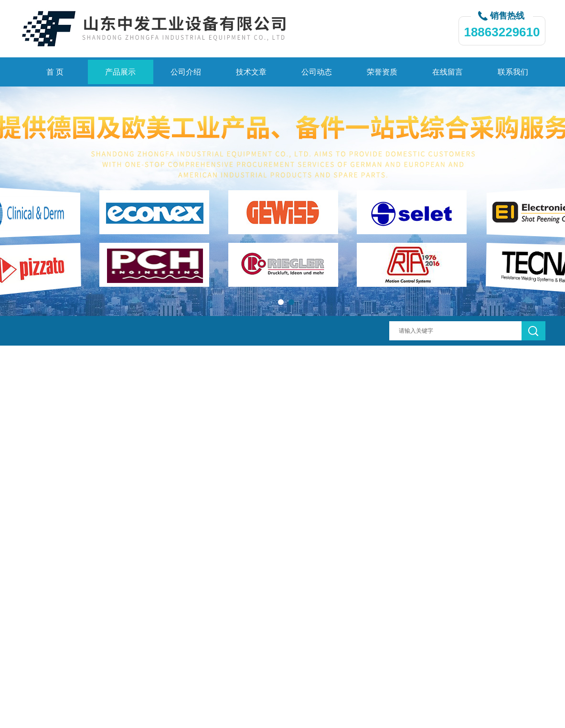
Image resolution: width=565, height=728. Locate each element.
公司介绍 (186, 72)
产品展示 (120, 72)
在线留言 (448, 72)
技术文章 (251, 72)
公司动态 (317, 72)
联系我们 (513, 72)
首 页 (55, 72)
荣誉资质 (382, 72)
